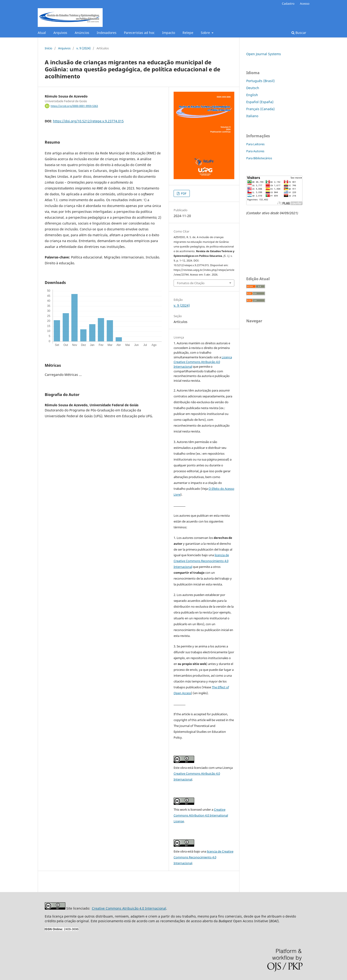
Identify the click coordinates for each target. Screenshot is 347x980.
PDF (183, 193)
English (252, 95)
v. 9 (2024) (84, 48)
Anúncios (82, 33)
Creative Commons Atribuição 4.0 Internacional (129, 908)
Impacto (169, 33)
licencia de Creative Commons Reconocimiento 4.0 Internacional (201, 561)
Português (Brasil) (260, 81)
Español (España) (260, 102)
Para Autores (255, 151)
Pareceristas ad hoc (139, 33)
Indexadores (107, 33)
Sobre (206, 33)
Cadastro (288, 4)
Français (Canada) (260, 109)
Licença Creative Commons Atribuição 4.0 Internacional (203, 362)
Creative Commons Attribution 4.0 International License (201, 815)
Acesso (305, 4)
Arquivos (60, 33)
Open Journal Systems (264, 54)
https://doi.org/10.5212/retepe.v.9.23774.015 (88, 121)
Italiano (252, 116)
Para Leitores (255, 144)
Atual (42, 33)
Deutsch (253, 88)
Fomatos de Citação (191, 283)
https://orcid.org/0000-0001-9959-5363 (74, 106)
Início (49, 48)
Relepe (188, 33)
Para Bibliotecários (259, 158)
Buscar (299, 33)
